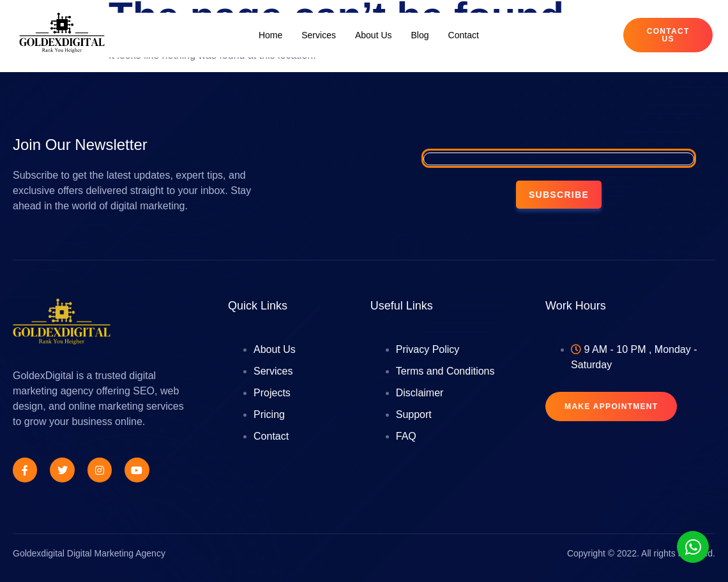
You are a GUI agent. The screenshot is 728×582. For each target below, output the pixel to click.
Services (319, 35)
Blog (420, 35)
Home (270, 35)
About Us (374, 35)
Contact (464, 35)
